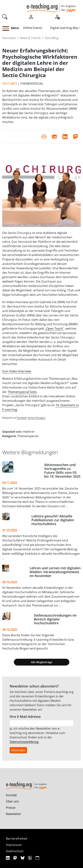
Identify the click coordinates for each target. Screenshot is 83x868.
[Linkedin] (8, 858)
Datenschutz (15, 851)
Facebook (22, 418)
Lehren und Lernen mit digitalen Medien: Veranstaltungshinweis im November (55, 572)
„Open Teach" (54, 329)
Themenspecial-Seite (22, 392)
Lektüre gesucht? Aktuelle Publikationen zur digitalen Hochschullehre (53, 520)
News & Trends (30, 38)
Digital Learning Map (64, 28)
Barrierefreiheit (17, 839)
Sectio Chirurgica (37, 418)
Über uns (12, 801)
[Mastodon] (16, 858)
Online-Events (33, 28)
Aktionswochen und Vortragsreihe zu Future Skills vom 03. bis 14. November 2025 (62, 471)
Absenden (18, 750)
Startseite (9, 38)
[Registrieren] (57, 16)
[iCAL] (37, 858)
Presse (11, 808)
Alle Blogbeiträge (42, 662)
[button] (7, 29)
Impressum (14, 845)
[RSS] (30, 858)
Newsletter (13, 814)
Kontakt (11, 795)
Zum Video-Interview (17, 371)
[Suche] (5, 16)
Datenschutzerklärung (24, 742)
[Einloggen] (31, 16)
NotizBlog (52, 38)
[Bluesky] (23, 858)
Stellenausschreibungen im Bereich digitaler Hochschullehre (55, 619)
